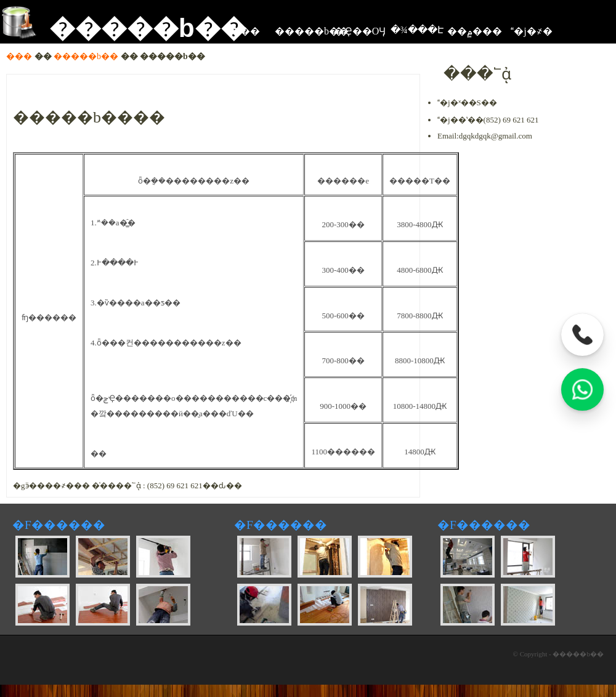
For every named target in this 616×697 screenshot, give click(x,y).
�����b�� (132, 28)
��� (19, 56)
